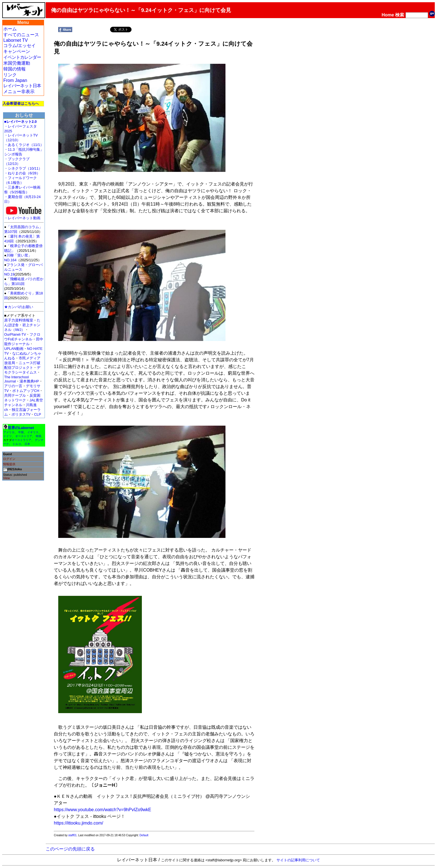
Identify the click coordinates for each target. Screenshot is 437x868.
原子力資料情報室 (19, 320)
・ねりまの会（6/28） (22, 173)
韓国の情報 (14, 69)
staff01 (72, 835)
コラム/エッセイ (20, 46)
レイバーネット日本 (22, 86)
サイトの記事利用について (298, 860)
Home (388, 15)
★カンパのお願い (19, 307)
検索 (400, 15)
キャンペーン (17, 51)
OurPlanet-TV (15, 334)
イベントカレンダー (22, 57)
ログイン (9, 459)
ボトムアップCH (26, 391)
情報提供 (9, 464)
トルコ (17, 444)
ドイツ (8, 436)
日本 (27, 444)
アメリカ (9, 432)
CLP (37, 414)
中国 (21, 432)
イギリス (33, 432)
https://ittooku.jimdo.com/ (78, 823)
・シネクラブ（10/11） (23, 168)
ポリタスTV (21, 414)
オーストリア (24, 436)
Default (144, 835)
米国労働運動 (17, 63)
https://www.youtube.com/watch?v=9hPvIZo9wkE (102, 810)
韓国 (38, 436)
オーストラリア (21, 440)
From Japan (15, 80)
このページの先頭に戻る (70, 849)
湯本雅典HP (29, 381)
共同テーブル (15, 395)
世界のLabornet (21, 428)
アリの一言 (13, 386)
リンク (10, 75)
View (6, 478)
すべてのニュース (21, 35)
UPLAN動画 (14, 349)
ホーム (10, 29)
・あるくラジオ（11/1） (24, 145)
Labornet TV (16, 40)
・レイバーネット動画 (24, 216)
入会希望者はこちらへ (21, 103)
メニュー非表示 (19, 92)
